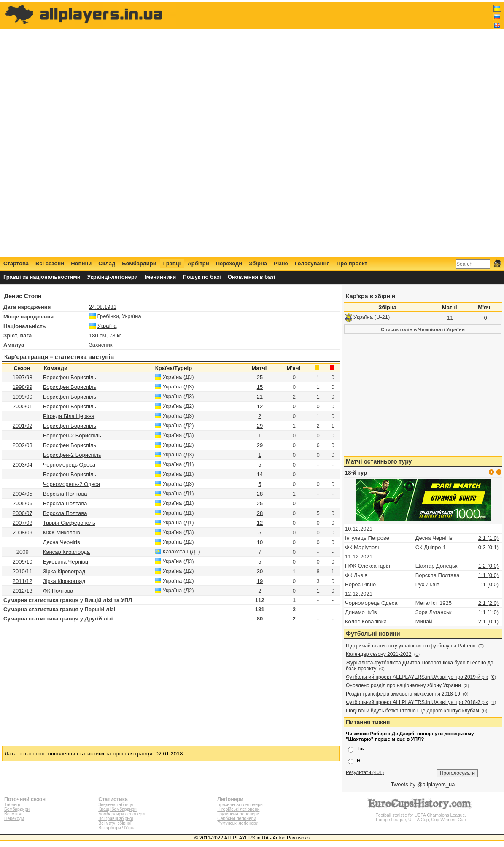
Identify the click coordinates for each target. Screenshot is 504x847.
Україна (107, 326)
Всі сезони (50, 263)
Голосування (312, 263)
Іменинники (160, 277)
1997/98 (23, 377)
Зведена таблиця (116, 805)
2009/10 (23, 562)
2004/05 (23, 494)
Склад (107, 263)
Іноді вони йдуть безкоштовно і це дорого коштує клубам (412, 711)
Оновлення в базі (252, 277)
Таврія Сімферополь (69, 523)
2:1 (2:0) (488, 603)
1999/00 (23, 397)
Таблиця (13, 805)
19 (260, 581)
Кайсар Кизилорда (66, 552)
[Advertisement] (348, 129)
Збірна (258, 263)
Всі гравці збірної (116, 819)
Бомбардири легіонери (121, 814)
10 (260, 542)
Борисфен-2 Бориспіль (72, 436)
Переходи (229, 263)
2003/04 (23, 465)
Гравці (172, 263)
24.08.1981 (103, 307)
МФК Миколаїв (62, 533)
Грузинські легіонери (238, 814)
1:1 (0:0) (488, 575)
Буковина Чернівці (66, 562)
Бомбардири (139, 263)
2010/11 (23, 571)
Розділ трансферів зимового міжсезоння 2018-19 (403, 694)
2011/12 (23, 581)
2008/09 (23, 533)
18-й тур (356, 473)
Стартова (16, 263)
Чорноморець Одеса (69, 465)
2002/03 (23, 445)
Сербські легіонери (237, 819)
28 (260, 494)
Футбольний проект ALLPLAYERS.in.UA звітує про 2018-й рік (417, 702)
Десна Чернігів (62, 542)
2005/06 (23, 503)
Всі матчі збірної (115, 823)
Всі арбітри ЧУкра (116, 828)
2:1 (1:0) (488, 538)
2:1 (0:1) (488, 622)
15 (260, 387)
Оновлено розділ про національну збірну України (403, 685)
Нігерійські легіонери (238, 809)
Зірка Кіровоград (64, 571)
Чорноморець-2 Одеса (72, 484)
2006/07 (23, 513)
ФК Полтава (58, 591)
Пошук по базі (202, 277)
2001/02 (23, 426)
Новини (81, 263)
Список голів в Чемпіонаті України (423, 329)
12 (260, 406)
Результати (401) (365, 772)
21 (260, 397)
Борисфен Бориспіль (70, 377)
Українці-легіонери (113, 277)
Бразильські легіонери (240, 805)
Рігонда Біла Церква (69, 416)
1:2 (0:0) (488, 566)
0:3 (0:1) (488, 547)
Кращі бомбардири (117, 809)
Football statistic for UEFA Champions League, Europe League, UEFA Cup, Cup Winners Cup (421, 815)
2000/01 (23, 406)
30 (260, 571)
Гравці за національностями (42, 277)
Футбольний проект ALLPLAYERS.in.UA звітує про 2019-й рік (417, 677)
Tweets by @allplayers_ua (423, 784)
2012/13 (23, 591)
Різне (281, 263)
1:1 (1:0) (488, 612)
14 (260, 474)
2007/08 (23, 523)
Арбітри (198, 263)
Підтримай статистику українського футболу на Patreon (411, 646)
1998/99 (23, 387)
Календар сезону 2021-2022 (379, 654)
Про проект (352, 263)
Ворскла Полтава (65, 494)
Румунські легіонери (238, 823)
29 (260, 426)
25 (260, 377)
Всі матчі (13, 814)
